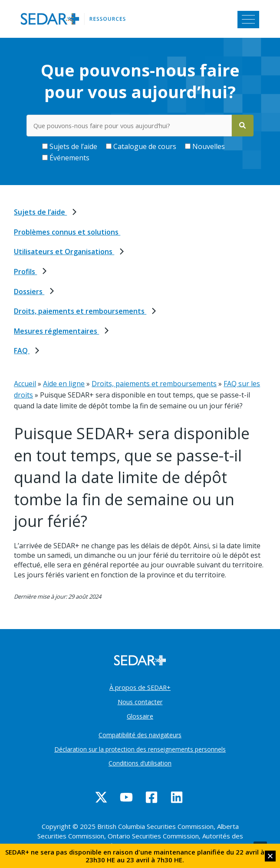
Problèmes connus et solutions (67, 232)
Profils (25, 272)
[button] (270, 856)
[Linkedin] (177, 797)
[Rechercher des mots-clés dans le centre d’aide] (129, 126)
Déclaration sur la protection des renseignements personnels (140, 749)
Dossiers (29, 292)
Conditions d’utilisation (140, 763)
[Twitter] (101, 797)
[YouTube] (126, 797)
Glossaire (140, 716)
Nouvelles (205, 146)
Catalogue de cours (141, 146)
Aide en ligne (64, 384)
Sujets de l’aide (70, 146)
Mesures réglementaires (56, 331)
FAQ (22, 351)
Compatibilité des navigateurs (140, 735)
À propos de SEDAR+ (140, 687)
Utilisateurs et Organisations (64, 252)
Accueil (25, 384)
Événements (66, 158)
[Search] (243, 126)
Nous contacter (140, 702)
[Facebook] (152, 797)
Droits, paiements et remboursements (80, 311)
